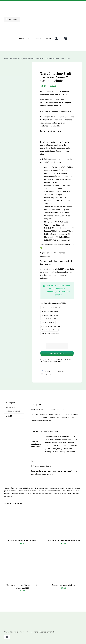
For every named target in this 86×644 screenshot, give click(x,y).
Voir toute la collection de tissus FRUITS (56, 112)
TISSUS (58, 360)
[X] (59, 371)
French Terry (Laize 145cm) (50, 315)
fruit (49, 361)
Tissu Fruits (51, 360)
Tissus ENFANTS (66, 360)
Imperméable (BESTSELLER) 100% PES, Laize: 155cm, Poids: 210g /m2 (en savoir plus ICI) (58, 179)
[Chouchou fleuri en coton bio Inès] (63, 510)
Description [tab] (11, 403)
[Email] (46, 374)
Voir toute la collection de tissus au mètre (47, 409)
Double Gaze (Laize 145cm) (50, 312)
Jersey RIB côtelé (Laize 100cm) (51, 326)
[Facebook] (46, 371)
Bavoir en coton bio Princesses (23, 541)
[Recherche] (7, 19)
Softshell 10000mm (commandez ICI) (59, 228)
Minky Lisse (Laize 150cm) (49, 330)
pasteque (54, 361)
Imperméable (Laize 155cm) (50, 319)
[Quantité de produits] (57, 346)
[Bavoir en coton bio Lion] (63, 555)
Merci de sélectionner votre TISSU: (54, 303)
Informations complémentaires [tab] (13, 409)
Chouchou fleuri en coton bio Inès (63, 541)
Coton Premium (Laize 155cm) (51, 308)
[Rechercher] (12, 19)
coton (46, 361)
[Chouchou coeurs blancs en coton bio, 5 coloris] (23, 555)
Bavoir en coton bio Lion (63, 585)
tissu (59, 361)
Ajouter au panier (57, 353)
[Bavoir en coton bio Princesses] (23, 510)
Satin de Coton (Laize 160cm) (50, 334)
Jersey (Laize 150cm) (48, 323)
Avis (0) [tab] (9, 416)
